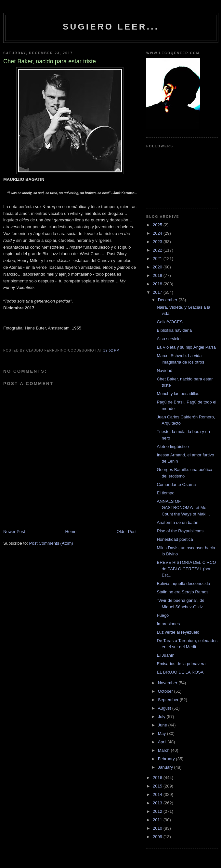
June (163, 725)
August (165, 708)
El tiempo (165, 493)
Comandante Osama (176, 484)
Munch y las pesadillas (178, 394)
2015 (158, 786)
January (166, 767)
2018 (158, 284)
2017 (158, 292)
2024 (158, 233)
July (162, 717)
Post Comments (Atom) (51, 543)
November (168, 683)
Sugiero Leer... (111, 27)
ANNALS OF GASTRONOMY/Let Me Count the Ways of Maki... (183, 508)
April (163, 742)
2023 (158, 242)
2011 (158, 820)
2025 (158, 225)
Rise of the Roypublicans (180, 531)
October (166, 691)
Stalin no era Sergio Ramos (182, 592)
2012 (158, 811)
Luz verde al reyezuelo (178, 632)
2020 (158, 267)
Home (71, 532)
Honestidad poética (175, 539)
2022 (158, 250)
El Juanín (165, 655)
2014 (158, 794)
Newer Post (14, 532)
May (162, 733)
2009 (158, 837)
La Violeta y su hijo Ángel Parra (186, 347)
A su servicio (169, 339)
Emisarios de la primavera (181, 664)
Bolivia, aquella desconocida (183, 583)
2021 (158, 259)
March (164, 750)
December (168, 300)
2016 (158, 778)
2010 (158, 828)
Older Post (127, 532)
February (167, 759)
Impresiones (168, 624)
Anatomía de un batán (177, 522)
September (169, 700)
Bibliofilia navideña (174, 330)
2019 (158, 275)
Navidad (164, 371)
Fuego (163, 615)
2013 (158, 803)
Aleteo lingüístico (173, 446)
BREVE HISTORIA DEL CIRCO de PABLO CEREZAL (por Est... (186, 569)
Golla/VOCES (169, 322)
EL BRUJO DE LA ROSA (180, 672)
